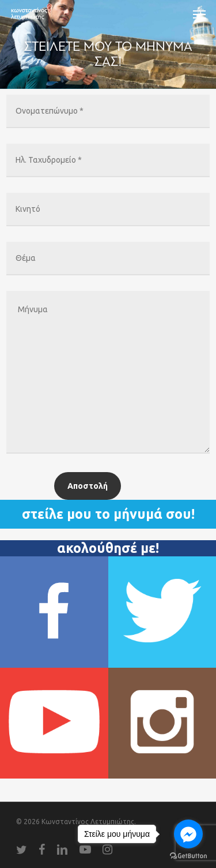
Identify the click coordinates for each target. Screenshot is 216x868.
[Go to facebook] (188, 834)
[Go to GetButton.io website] (188, 856)
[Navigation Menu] (199, 14)
